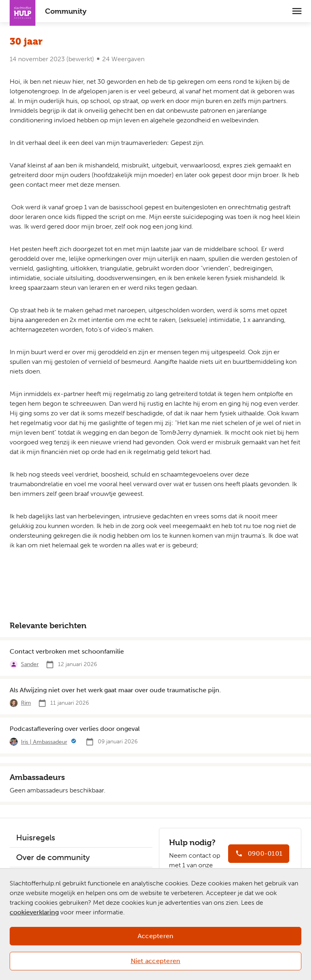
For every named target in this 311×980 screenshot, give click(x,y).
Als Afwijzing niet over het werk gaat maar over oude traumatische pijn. (115, 690)
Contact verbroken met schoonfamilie (67, 651)
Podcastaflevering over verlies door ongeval (75, 729)
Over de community (53, 857)
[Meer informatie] (74, 742)
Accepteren (156, 936)
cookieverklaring (34, 912)
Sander (30, 664)
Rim (26, 703)
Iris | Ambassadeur (44, 742)
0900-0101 (265, 853)
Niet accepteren (156, 961)
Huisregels (36, 838)
